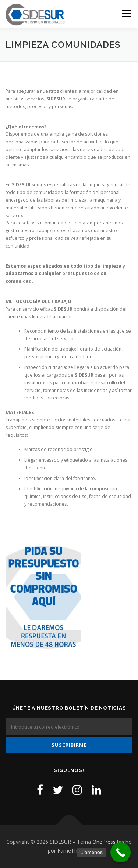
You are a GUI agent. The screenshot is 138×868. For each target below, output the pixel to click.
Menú (126, 14)
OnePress (104, 842)
